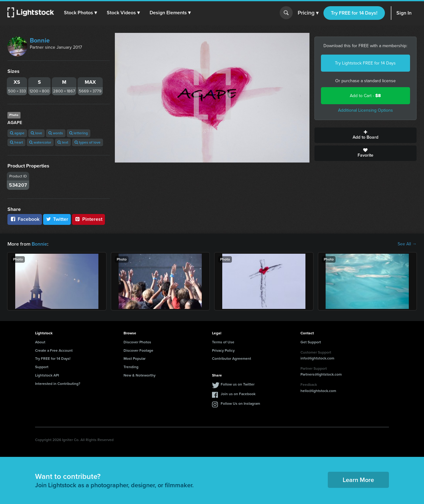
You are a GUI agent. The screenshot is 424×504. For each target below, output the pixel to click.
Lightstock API (47, 375)
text (63, 142)
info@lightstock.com (317, 358)
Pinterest (88, 219)
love (36, 133)
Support (42, 367)
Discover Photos (137, 342)
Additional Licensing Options (365, 110)
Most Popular (135, 359)
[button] (80, 13)
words (56, 133)
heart (16, 142)
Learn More (358, 480)
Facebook (25, 219)
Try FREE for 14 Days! (354, 13)
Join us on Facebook (238, 394)
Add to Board (366, 135)
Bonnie (40, 40)
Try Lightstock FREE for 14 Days (365, 63)
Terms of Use (223, 342)
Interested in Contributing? (58, 384)
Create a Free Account (54, 350)
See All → (407, 244)
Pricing (308, 13)
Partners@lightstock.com (321, 374)
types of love (88, 142)
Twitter (57, 219)
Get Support (311, 342)
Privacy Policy (223, 350)
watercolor (40, 142)
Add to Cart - (365, 96)
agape (17, 133)
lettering (79, 133)
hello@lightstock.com (318, 391)
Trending (131, 367)
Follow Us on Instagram (240, 404)
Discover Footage (138, 350)
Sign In (404, 13)
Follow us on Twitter (238, 384)
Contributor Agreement (232, 359)
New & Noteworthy (140, 375)
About (40, 342)
